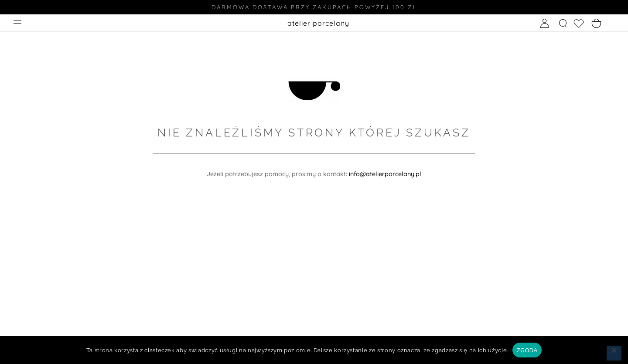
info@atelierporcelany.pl (385, 174)
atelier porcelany (318, 23)
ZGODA (527, 350)
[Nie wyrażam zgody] (614, 353)
